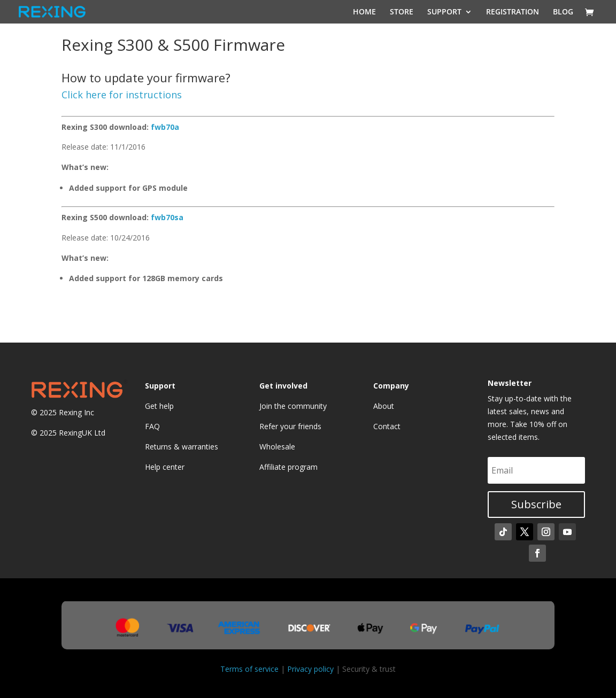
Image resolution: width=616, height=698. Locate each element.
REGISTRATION (513, 12)
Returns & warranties (182, 447)
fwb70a (165, 127)
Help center (165, 467)
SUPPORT (444, 12)
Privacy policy (310, 669)
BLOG (563, 12)
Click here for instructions (122, 95)
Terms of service (249, 669)
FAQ (152, 426)
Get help (159, 406)
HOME (364, 12)
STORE (402, 12)
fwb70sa (167, 217)
